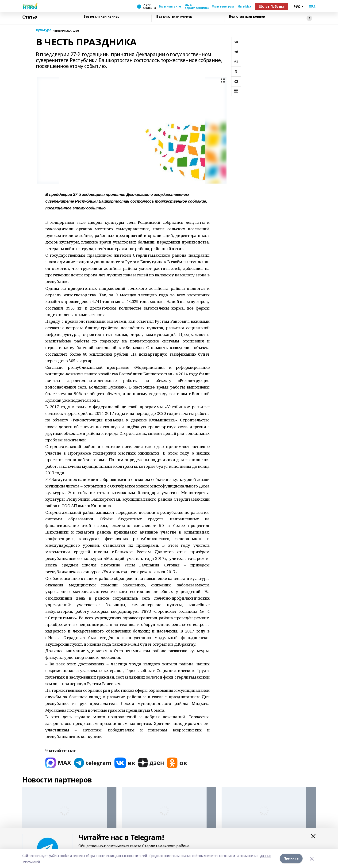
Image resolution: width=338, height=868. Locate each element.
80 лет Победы (271, 6)
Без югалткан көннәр (102, 17)
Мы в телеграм (223, 7)
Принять (291, 858)
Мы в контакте (170, 7)
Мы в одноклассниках (196, 7)
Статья (30, 17)
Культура (44, 30)
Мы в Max (244, 7)
